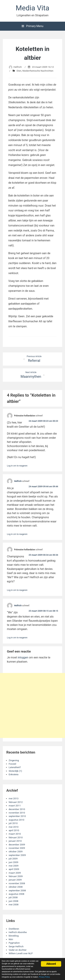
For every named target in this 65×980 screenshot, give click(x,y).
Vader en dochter (18, 950)
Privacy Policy (44, 977)
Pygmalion (14, 943)
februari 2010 (16, 837)
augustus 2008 (16, 894)
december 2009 (17, 845)
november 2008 (17, 883)
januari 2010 (15, 841)
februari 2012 (16, 802)
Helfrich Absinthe (18, 932)
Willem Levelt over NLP (21, 953)
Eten (19, 71)
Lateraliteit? (15, 767)
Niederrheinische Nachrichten (38, 71)
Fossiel (12, 764)
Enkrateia (14, 774)
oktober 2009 (16, 851)
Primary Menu (32, 26)
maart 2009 (15, 873)
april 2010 (14, 830)
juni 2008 (14, 901)
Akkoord (51, 964)
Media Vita (33, 8)
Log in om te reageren (17, 466)
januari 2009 (15, 880)
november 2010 (17, 813)
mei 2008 (14, 904)
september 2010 (17, 816)
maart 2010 (15, 834)
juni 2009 (14, 862)
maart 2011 (15, 806)
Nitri (11, 939)
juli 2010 (13, 823)
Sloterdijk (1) (15, 771)
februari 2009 (16, 876)
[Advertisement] (32, 705)
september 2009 (17, 855)
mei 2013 (14, 798)
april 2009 (14, 869)
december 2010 (17, 809)
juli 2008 (13, 897)
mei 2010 (14, 827)
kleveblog (14, 936)
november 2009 (17, 848)
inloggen (23, 657)
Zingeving (14, 760)
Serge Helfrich (16, 946)
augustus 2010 (16, 820)
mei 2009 (14, 866)
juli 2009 (13, 859)
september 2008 (17, 890)
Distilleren (14, 929)
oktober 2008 (16, 887)
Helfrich (18, 67)
